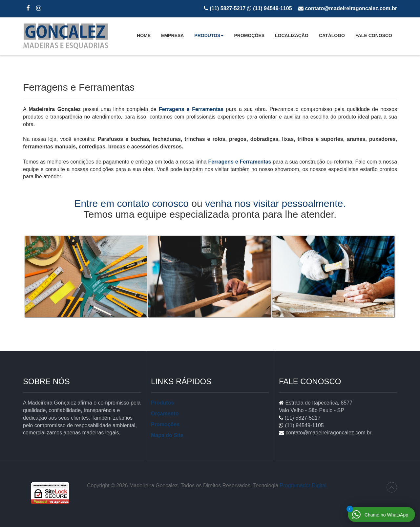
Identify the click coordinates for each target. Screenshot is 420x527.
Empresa (172, 35)
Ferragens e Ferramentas (191, 109)
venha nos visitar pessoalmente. (275, 203)
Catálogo (332, 35)
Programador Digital (303, 485)
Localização (292, 35)
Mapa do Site (167, 435)
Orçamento (165, 414)
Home (144, 35)
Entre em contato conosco (131, 203)
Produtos (209, 37)
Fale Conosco (374, 35)
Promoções (249, 35)
